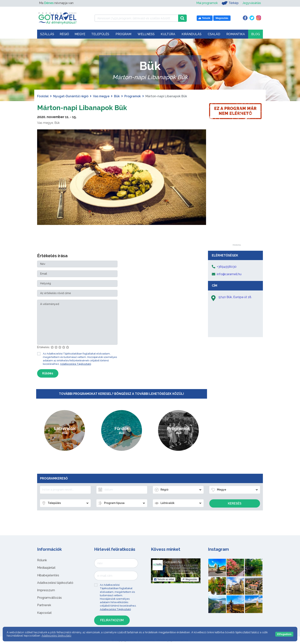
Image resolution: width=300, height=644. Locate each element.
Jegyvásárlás (252, 3)
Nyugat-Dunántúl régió (71, 96)
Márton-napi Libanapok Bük (88, 107)
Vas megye (101, 96)
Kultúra (168, 34)
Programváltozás (49, 598)
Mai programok (207, 3)
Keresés (235, 503)
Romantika (236, 34)
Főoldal (43, 96)
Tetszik (164, 579)
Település (100, 34)
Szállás (47, 34)
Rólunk (42, 560)
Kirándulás (192, 34)
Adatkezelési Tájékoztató (76, 364)
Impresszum (46, 590)
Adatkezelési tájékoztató (55, 583)
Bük (117, 96)
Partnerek (44, 605)
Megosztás (190, 579)
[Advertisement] (237, 187)
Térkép (230, 3)
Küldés (48, 373)
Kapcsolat (44, 613)
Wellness (146, 34)
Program (123, 34)
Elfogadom (284, 634)
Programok (133, 96)
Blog (256, 34)
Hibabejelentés (48, 575)
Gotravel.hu (172, 562)
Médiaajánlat (46, 568)
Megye (80, 34)
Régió (64, 34)
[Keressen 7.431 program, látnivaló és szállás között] (136, 18)
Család (214, 34)
